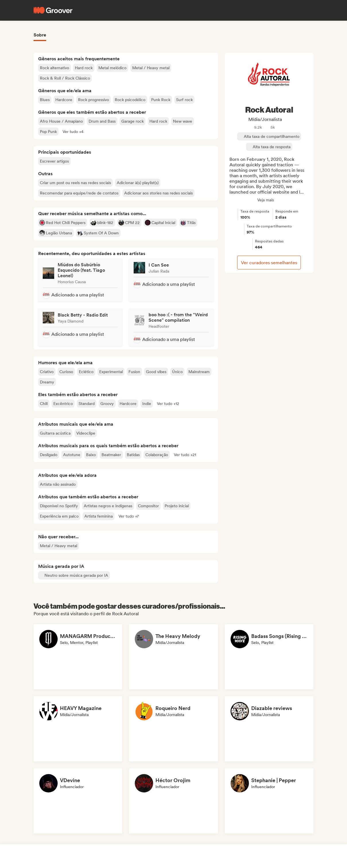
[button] (73, 132)
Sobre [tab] (40, 35)
